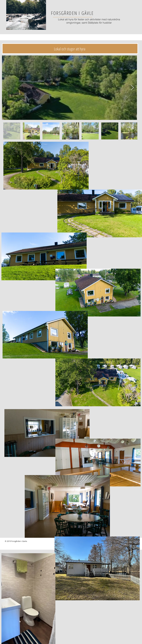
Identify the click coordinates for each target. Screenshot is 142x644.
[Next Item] (132, 88)
